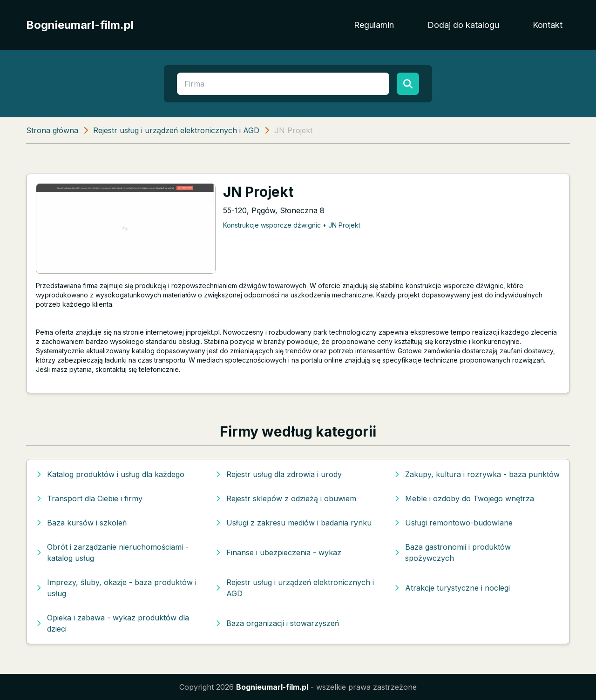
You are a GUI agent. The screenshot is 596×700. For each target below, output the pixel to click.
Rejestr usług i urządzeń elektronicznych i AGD (176, 130)
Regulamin (374, 25)
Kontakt (548, 25)
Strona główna (52, 130)
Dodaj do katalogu (463, 25)
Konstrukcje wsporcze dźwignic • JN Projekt (292, 225)
